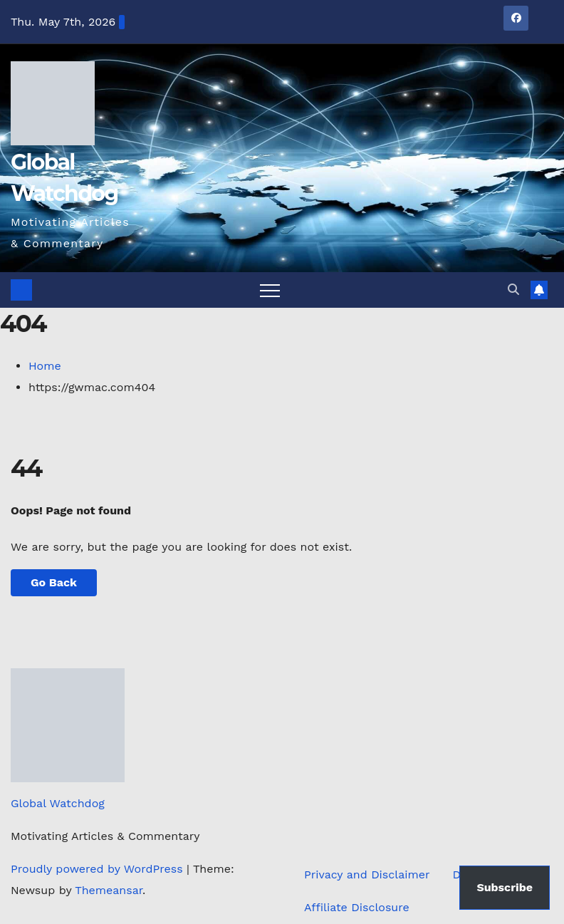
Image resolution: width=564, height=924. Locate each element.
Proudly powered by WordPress (99, 869)
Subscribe (505, 887)
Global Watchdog (58, 803)
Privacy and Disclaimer (367, 874)
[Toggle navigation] (270, 290)
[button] (513, 290)
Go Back (54, 582)
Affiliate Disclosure (357, 907)
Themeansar (109, 890)
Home (45, 366)
